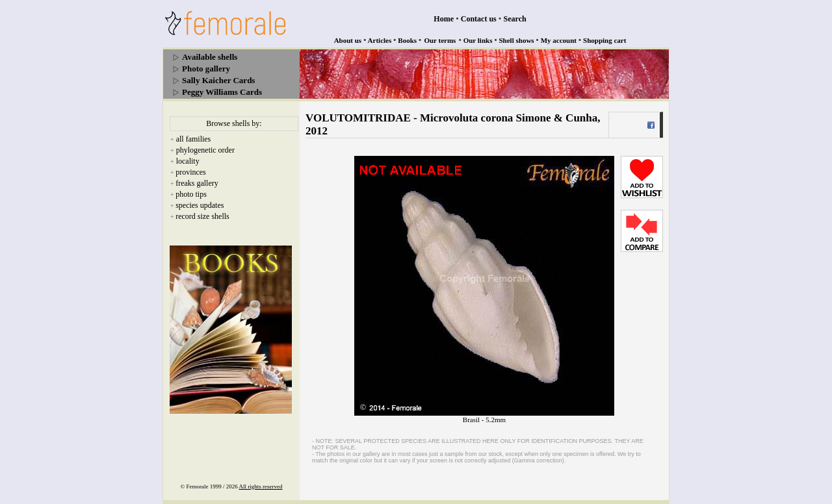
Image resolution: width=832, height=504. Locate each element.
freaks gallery (197, 183)
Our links (478, 40)
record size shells (202, 216)
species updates (200, 205)
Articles (380, 40)
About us (348, 40)
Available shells (210, 57)
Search (515, 19)
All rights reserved (261, 486)
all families (194, 139)
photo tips (191, 194)
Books (407, 40)
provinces (191, 172)
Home (444, 19)
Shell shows (517, 40)
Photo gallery (206, 69)
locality (188, 161)
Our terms (440, 40)
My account (559, 40)
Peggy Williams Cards (222, 92)
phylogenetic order (205, 150)
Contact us (479, 19)
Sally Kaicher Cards (218, 80)
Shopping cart (604, 40)
